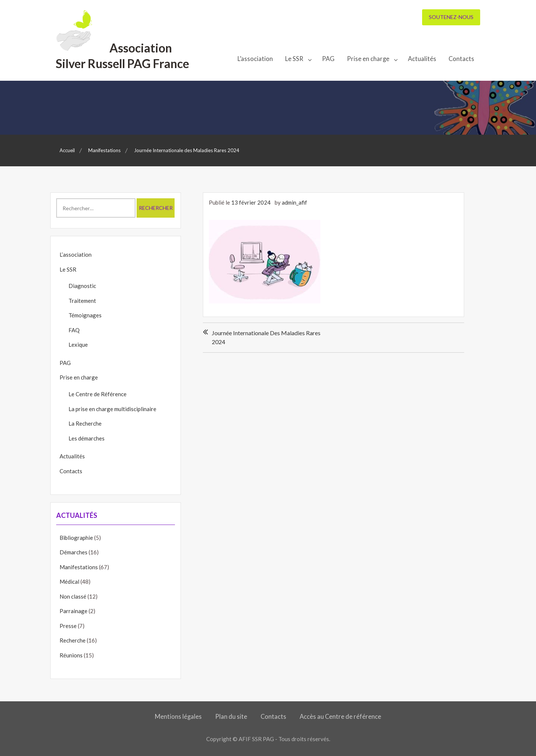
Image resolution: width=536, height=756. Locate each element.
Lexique (78, 345)
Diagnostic (82, 286)
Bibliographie (76, 538)
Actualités (422, 59)
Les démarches (87, 438)
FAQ (74, 330)
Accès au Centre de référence (340, 717)
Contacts (461, 59)
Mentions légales (178, 717)
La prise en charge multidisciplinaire (112, 409)
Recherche (73, 640)
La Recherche (85, 423)
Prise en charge (368, 59)
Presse (68, 626)
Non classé (73, 596)
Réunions (71, 655)
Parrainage (74, 611)
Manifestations (79, 567)
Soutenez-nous (451, 17)
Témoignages (85, 315)
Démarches (74, 552)
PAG (328, 59)
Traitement (82, 301)
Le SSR (294, 59)
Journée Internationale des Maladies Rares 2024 (266, 337)
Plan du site (231, 717)
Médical (69, 582)
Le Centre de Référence (98, 394)
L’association (255, 59)
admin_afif (294, 202)
